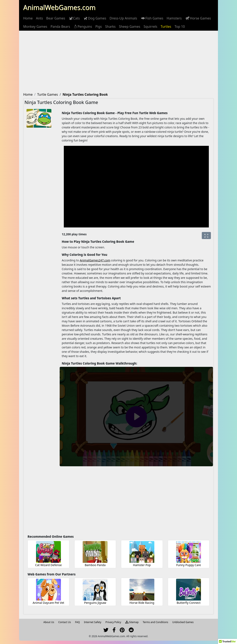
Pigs (99, 27)
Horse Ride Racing (142, 603)
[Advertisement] (118, 62)
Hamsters (174, 18)
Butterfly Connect (189, 603)
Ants (40, 18)
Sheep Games (130, 27)
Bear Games (56, 18)
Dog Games (95, 18)
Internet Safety (93, 622)
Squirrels (150, 27)
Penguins (83, 27)
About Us (49, 622)
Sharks (110, 27)
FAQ (77, 622)
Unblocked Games (183, 622)
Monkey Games (35, 27)
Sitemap (132, 622)
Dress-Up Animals (123, 18)
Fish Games (152, 18)
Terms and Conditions (155, 622)
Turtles (166, 27)
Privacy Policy (113, 622)
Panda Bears (60, 27)
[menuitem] (28, 18)
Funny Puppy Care (189, 565)
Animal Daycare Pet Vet (48, 603)
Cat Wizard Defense (48, 565)
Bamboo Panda (95, 565)
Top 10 (180, 27)
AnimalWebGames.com (59, 7)
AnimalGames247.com (95, 260)
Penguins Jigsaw (95, 603)
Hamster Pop (142, 565)
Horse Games (198, 18)
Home (28, 18)
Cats (74, 18)
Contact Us (65, 622)
